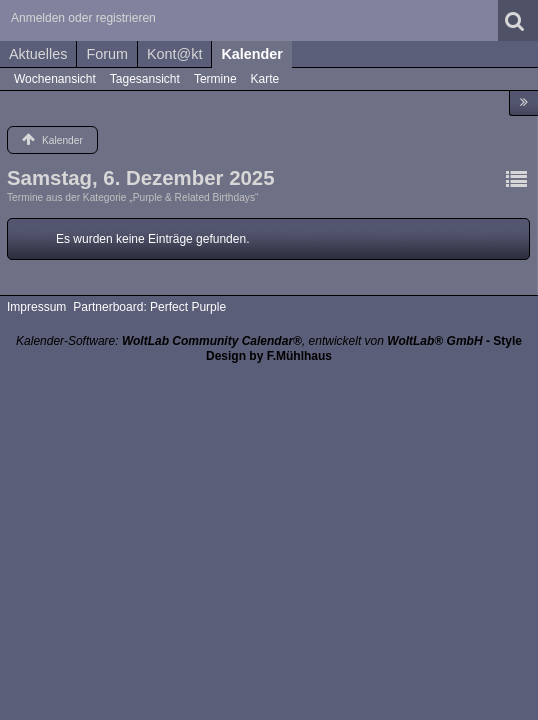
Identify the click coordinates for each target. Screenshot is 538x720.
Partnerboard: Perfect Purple (149, 307)
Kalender (252, 54)
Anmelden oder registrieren (83, 18)
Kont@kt (174, 54)
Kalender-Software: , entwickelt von (249, 341)
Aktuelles (38, 54)
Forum (107, 54)
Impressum (36, 307)
